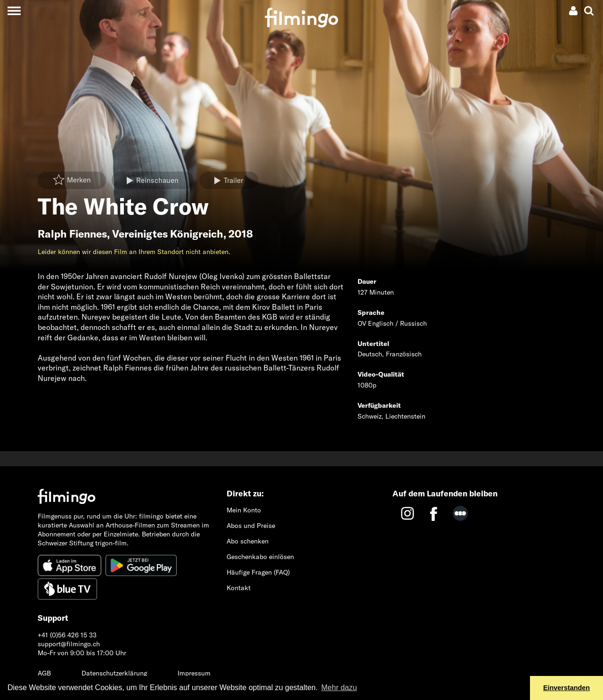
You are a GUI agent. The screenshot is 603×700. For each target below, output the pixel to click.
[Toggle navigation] (14, 11)
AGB (44, 673)
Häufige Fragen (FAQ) (258, 572)
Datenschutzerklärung (114, 673)
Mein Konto (244, 510)
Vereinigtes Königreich (168, 234)
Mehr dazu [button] (339, 688)
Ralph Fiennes (72, 234)
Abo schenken (248, 541)
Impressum (194, 673)
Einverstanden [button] (566, 688)
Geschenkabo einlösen (260, 557)
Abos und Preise (251, 526)
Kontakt (239, 588)
